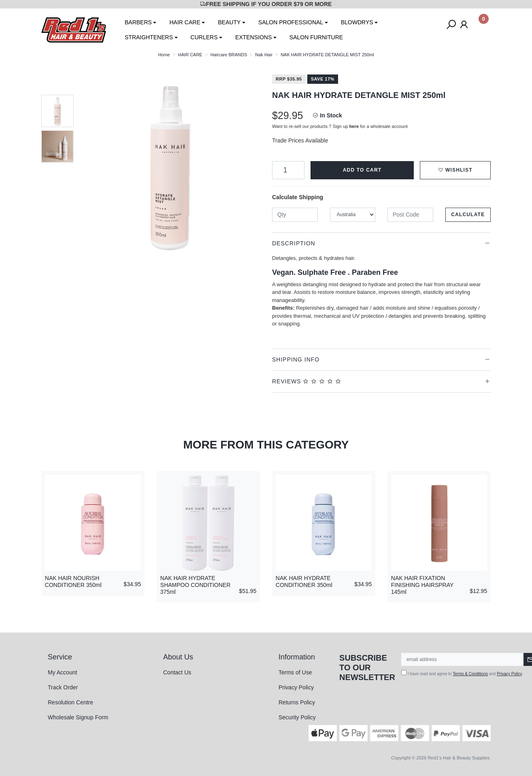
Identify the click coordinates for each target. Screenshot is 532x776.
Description (294, 243)
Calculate (468, 215)
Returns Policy (297, 702)
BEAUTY (229, 22)
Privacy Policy (296, 687)
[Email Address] (463, 659)
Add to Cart (362, 170)
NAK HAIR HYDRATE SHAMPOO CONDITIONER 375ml (195, 585)
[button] (455, 170)
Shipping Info (296, 359)
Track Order (63, 687)
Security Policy (297, 717)
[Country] (353, 215)
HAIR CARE (185, 22)
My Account (62, 672)
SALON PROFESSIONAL (291, 22)
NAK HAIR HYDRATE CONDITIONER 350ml (304, 581)
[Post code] (410, 215)
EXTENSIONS (253, 37)
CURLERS (204, 37)
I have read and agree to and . (462, 673)
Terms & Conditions (470, 674)
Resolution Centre (70, 702)
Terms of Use (295, 672)
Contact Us (177, 672)
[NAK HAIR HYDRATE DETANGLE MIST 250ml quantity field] (288, 170)
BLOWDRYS (357, 22)
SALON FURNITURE (316, 37)
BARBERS (138, 22)
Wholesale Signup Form (78, 717)
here (354, 126)
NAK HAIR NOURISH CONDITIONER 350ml (73, 581)
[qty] (295, 215)
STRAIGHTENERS (149, 37)
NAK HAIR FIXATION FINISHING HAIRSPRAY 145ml (422, 585)
